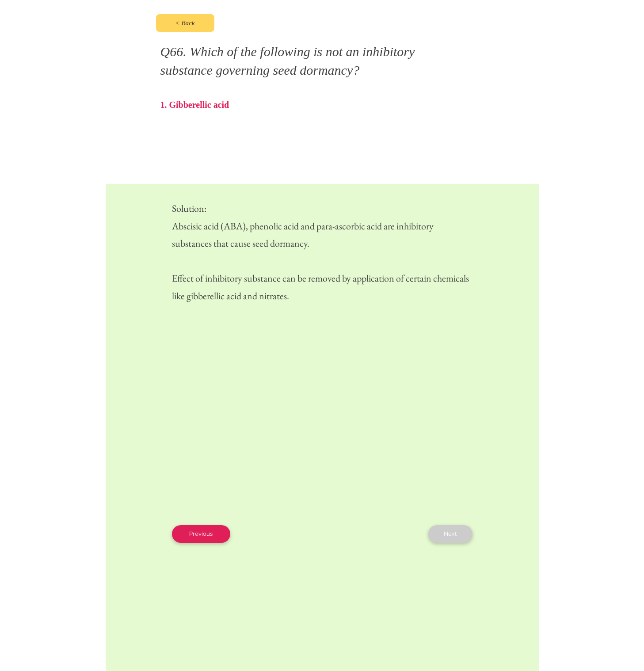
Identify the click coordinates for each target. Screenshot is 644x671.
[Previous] (201, 534)
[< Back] (185, 23)
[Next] (450, 534)
